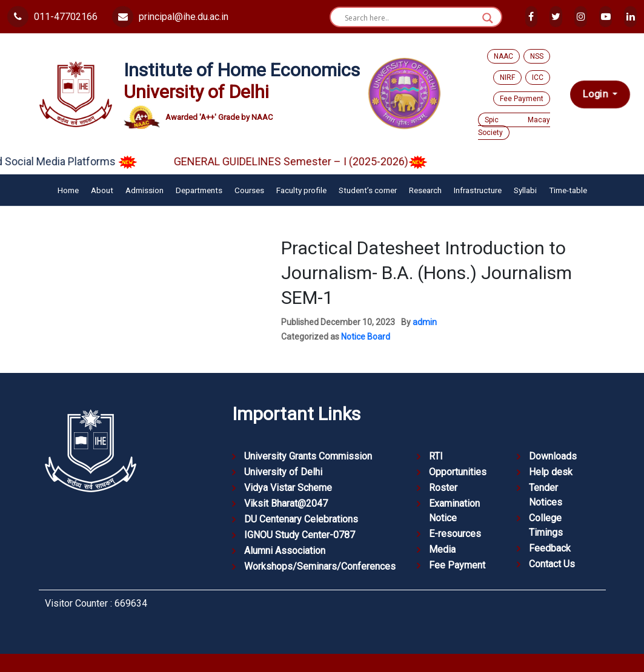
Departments (199, 190)
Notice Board (366, 337)
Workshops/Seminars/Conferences (320, 566)
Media (442, 549)
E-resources (455, 534)
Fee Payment (522, 99)
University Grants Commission (308, 456)
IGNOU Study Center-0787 (300, 535)
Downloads (553, 456)
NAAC (503, 56)
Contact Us (552, 564)
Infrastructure (478, 190)
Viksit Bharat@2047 (286, 503)
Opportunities (458, 472)
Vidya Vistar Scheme (288, 488)
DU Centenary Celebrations (301, 519)
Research (425, 190)
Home (68, 190)
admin (425, 322)
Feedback (550, 548)
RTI (436, 456)
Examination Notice (454, 511)
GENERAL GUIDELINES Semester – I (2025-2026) (310, 161)
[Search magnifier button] (488, 18)
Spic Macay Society (514, 126)
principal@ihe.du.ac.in (170, 17)
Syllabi (525, 190)
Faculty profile (301, 190)
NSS (537, 56)
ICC (538, 77)
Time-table (568, 190)
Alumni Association (285, 551)
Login (596, 94)
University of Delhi (283, 472)
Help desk (551, 472)
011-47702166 (52, 17)
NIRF (507, 77)
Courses (249, 190)
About (102, 190)
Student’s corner (368, 190)
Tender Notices (546, 495)
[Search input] (410, 18)
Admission (144, 190)
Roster (443, 488)
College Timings (546, 525)
